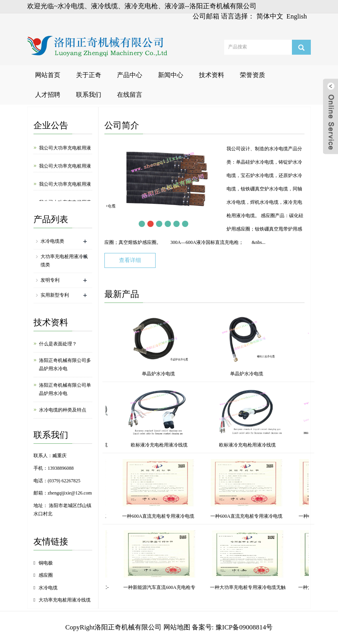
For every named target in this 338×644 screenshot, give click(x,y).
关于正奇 (89, 75)
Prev (133, 224)
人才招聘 (48, 95)
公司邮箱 (206, 16)
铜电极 (46, 563)
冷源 (177, 445)
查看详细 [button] (130, 260)
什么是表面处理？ (58, 344)
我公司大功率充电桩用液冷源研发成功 (65, 153)
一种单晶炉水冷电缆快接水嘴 (178, 587)
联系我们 (89, 95)
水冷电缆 (48, 588)
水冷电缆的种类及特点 (63, 410)
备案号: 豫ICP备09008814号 (232, 627)
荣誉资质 (253, 75)
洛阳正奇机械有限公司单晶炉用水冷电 (65, 389)
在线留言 (130, 95)
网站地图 (177, 627)
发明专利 (50, 280)
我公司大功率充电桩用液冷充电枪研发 (65, 189)
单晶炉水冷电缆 (122, 374)
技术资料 (212, 75)
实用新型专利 (55, 295)
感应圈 (46, 575)
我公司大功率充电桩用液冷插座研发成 (65, 171)
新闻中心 (171, 75)
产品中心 (130, 75)
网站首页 (48, 75)
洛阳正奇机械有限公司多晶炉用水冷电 (65, 364)
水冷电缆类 (52, 241)
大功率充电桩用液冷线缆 (65, 600)
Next (194, 224)
